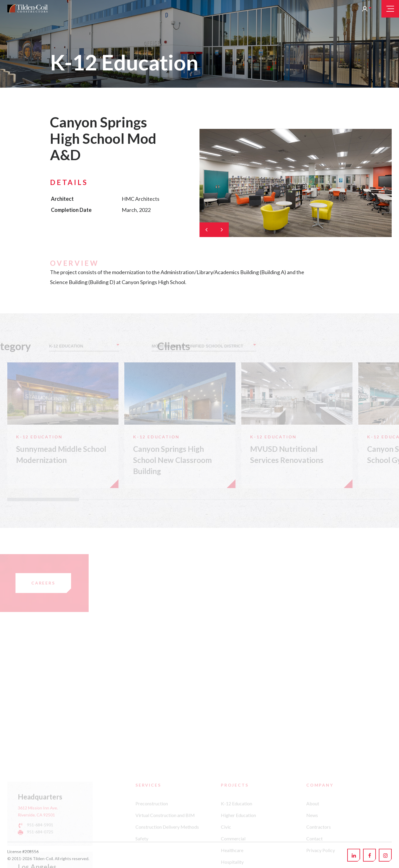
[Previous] (207, 230)
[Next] (221, 230)
